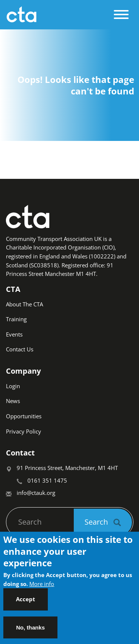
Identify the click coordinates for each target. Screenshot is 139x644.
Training (16, 319)
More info (42, 590)
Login (13, 386)
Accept (26, 605)
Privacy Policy (24, 431)
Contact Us (20, 349)
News (13, 401)
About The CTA (24, 304)
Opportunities (24, 416)
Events (14, 334)
